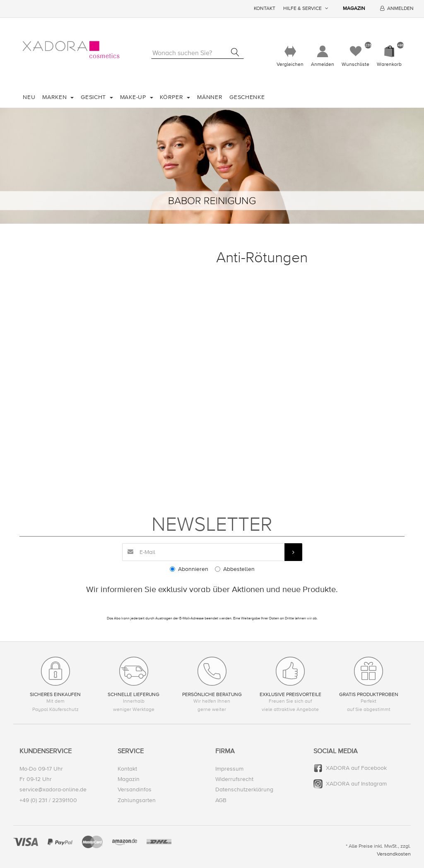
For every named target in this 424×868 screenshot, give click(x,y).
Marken (55, 97)
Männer (210, 97)
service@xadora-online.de (53, 789)
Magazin (354, 8)
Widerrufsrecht (234, 779)
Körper (172, 97)
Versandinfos (135, 789)
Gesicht (94, 97)
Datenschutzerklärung (244, 789)
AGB (221, 800)
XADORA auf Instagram (356, 784)
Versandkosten (394, 854)
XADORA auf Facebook (356, 768)
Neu (29, 97)
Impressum (229, 769)
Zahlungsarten (137, 800)
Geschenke (247, 97)
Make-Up (134, 97)
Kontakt (265, 8)
